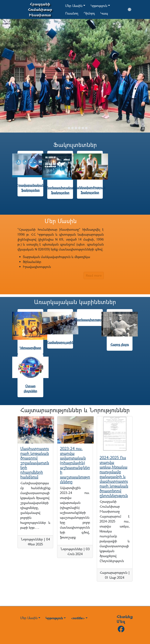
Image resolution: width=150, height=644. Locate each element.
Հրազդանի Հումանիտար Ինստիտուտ (40, 9)
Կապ (104, 13)
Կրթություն (99, 6)
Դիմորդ (89, 13)
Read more (94, 275)
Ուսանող (72, 13)
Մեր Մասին (74, 6)
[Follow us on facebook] (121, 630)
